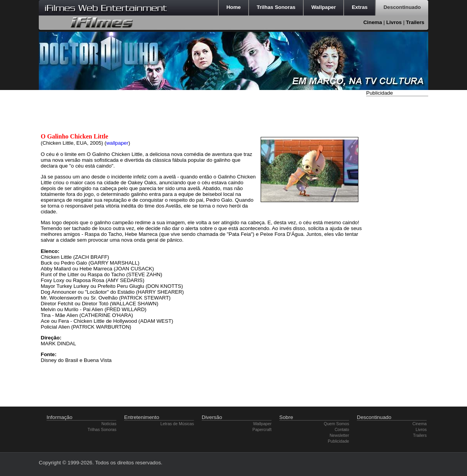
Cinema (373, 22)
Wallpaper (262, 424)
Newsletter (339, 435)
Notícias (109, 424)
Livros (394, 22)
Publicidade (338, 441)
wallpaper (117, 143)
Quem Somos (336, 424)
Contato (342, 429)
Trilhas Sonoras (102, 429)
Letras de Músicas (177, 424)
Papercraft (262, 429)
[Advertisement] (397, 215)
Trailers (415, 22)
